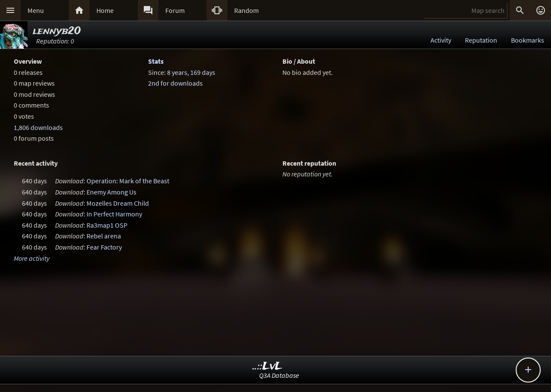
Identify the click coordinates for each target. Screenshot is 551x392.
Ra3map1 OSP (107, 225)
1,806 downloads (38, 127)
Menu (36, 10)
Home (105, 10)
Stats (156, 61)
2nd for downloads (175, 83)
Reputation (481, 40)
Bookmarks (528, 40)
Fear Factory (104, 247)
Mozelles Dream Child (118, 203)
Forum (175, 10)
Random (246, 10)
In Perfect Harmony (114, 214)
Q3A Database (279, 375)
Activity (441, 40)
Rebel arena (104, 236)
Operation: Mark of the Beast (128, 181)
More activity (32, 258)
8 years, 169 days (191, 72)
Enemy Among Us (111, 192)
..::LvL (268, 366)
